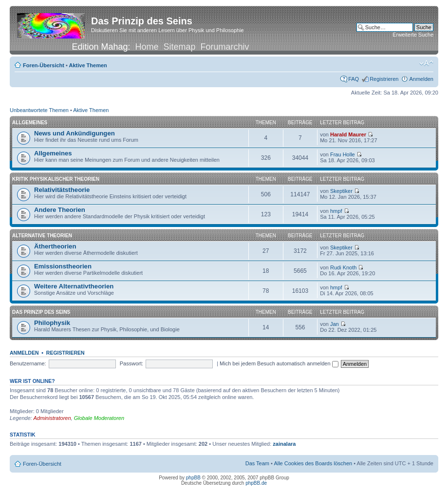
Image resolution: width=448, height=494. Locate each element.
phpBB (193, 478)
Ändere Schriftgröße (426, 63)
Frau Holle (343, 154)
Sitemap (180, 47)
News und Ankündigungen (75, 133)
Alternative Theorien (42, 236)
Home (147, 47)
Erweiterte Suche (413, 35)
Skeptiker (341, 191)
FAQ (354, 79)
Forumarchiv (225, 47)
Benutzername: (28, 363)
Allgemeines (30, 123)
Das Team (257, 463)
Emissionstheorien (63, 266)
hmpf (336, 211)
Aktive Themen (88, 65)
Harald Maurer (348, 134)
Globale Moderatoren (99, 418)
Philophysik (52, 323)
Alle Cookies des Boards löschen (313, 463)
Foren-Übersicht (44, 65)
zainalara (284, 444)
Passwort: (131, 363)
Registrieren (384, 79)
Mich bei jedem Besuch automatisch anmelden (279, 363)
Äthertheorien (55, 246)
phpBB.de (256, 483)
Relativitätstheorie (62, 190)
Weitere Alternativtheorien (74, 286)
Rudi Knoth (343, 267)
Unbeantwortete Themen (39, 110)
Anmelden (421, 79)
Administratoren (52, 418)
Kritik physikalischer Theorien (56, 179)
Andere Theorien (60, 210)
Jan (335, 324)
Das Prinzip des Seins (41, 312)
